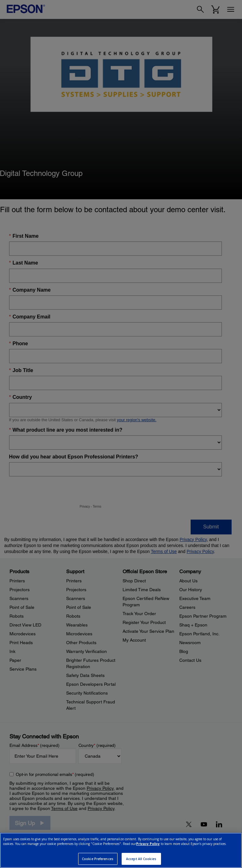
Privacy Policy (148, 844)
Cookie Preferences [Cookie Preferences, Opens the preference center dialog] (98, 859)
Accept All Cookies (141, 859)
